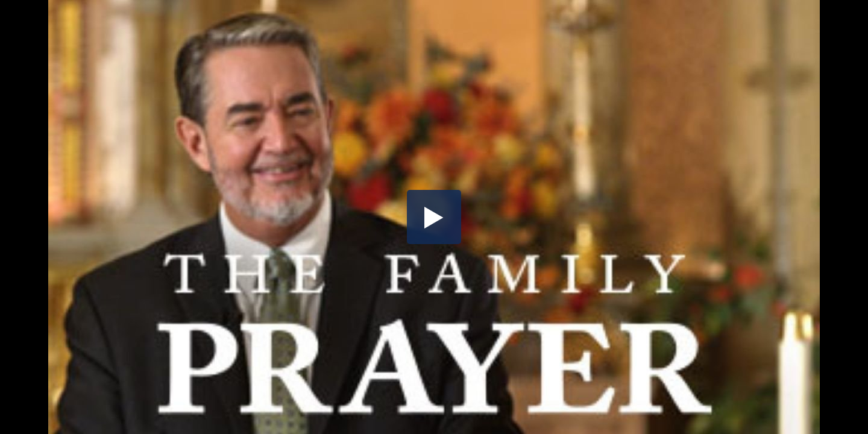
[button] (434, 217)
